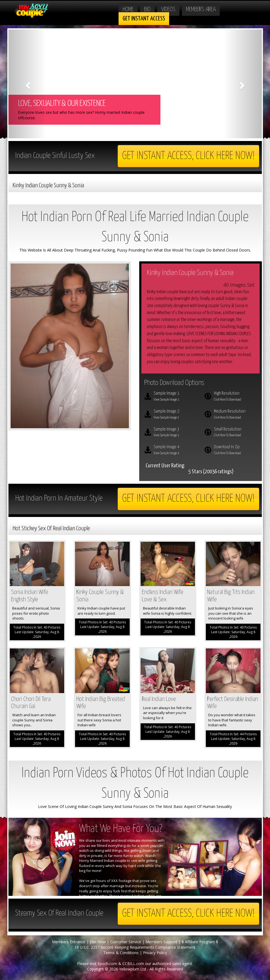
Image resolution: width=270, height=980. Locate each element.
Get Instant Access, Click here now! (188, 156)
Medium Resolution (235, 415)
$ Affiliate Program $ (200, 942)
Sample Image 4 (175, 451)
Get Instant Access (144, 19)
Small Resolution (235, 433)
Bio (147, 9)
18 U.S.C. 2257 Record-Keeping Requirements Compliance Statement (135, 947)
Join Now (98, 942)
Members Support (161, 942)
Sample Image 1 (175, 397)
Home (128, 9)
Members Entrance (69, 942)
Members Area (201, 9)
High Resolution (235, 397)
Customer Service (126, 942)
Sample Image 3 (175, 433)
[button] (27, 84)
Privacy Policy (155, 953)
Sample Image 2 (175, 415)
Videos (168, 9)
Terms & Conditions (121, 953)
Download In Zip (235, 451)
